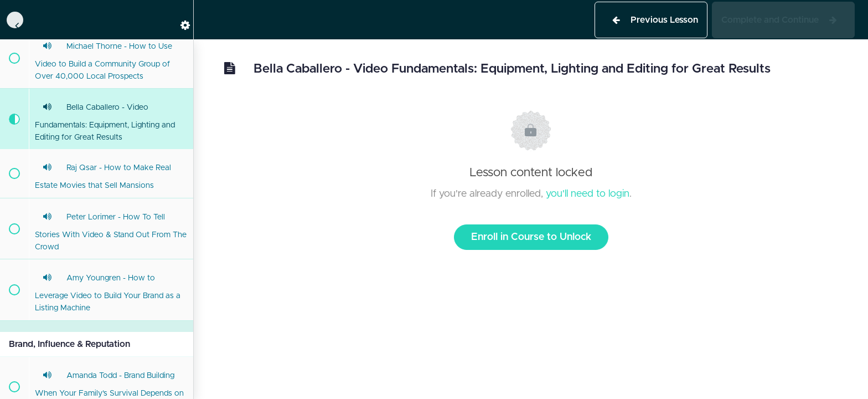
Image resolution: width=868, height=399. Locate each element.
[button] (14, 20)
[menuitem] (179, 20)
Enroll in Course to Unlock (531, 237)
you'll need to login (588, 194)
